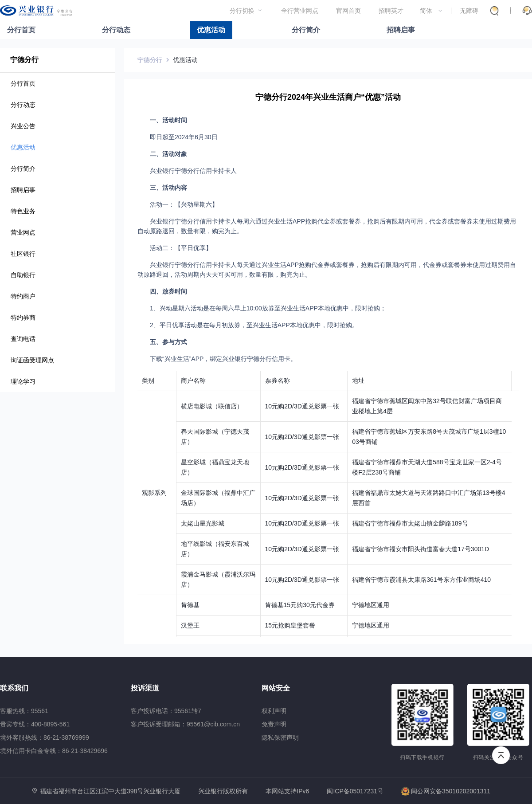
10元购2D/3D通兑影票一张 (302, 406)
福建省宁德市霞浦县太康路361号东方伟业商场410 (421, 580)
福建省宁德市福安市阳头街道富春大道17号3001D (421, 549)
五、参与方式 (168, 342)
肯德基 (190, 605)
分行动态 (116, 30)
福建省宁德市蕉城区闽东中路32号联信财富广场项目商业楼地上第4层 (427, 406)
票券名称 (278, 380)
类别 (148, 380)
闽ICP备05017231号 (355, 791)
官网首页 (348, 11)
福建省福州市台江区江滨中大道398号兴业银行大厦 (110, 791)
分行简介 (306, 30)
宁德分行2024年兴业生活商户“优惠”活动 (328, 97)
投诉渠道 (145, 688)
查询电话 (23, 339)
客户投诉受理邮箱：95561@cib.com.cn (185, 724)
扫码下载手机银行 (422, 757)
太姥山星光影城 (203, 523)
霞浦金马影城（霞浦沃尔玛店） (218, 579)
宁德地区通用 (371, 605)
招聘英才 (391, 11)
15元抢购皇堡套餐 (290, 625)
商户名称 (193, 380)
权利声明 (274, 711)
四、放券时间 (168, 291)
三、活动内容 (168, 188)
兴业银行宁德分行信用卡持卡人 (193, 171)
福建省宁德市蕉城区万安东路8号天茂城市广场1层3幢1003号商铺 (429, 437)
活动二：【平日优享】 (181, 248)
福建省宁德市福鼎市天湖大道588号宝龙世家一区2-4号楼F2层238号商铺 (427, 467)
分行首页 (21, 30)
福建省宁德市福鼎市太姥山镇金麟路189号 (410, 523)
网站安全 (276, 688)
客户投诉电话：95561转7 (166, 711)
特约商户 (23, 296)
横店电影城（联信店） (212, 406)
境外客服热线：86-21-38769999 (45, 737)
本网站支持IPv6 (287, 791)
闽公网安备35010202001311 (446, 791)
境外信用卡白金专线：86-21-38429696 (54, 751)
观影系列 (154, 493)
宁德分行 (24, 60)
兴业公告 (23, 126)
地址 (358, 380)
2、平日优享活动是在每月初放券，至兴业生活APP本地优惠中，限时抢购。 (254, 325)
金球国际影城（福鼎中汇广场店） (218, 498)
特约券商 (23, 318)
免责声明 (274, 724)
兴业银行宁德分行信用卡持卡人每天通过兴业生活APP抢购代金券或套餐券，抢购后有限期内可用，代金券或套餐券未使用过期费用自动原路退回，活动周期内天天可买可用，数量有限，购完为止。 (327, 270)
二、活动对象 (168, 154)
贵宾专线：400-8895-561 (35, 724)
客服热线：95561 (24, 711)
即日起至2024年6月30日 (184, 137)
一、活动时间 (168, 120)
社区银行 (23, 254)
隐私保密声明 (280, 737)
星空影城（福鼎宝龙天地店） (215, 467)
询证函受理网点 (32, 360)
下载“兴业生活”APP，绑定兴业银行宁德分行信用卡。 (223, 359)
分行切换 (242, 11)
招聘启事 (401, 30)
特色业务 (23, 211)
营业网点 (23, 232)
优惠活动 (211, 30)
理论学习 (23, 381)
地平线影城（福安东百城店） (215, 549)
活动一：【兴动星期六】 (184, 204)
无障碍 (469, 11)
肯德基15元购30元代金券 (300, 605)
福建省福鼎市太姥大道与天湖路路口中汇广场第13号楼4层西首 (428, 498)
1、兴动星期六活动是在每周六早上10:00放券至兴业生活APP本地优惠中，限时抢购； (268, 308)
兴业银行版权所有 (223, 791)
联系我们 (14, 688)
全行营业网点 (300, 11)
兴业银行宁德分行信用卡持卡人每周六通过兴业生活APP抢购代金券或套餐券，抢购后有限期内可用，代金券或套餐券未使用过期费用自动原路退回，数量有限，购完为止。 (327, 226)
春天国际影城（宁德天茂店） (215, 437)
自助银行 (23, 275)
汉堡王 (190, 625)
